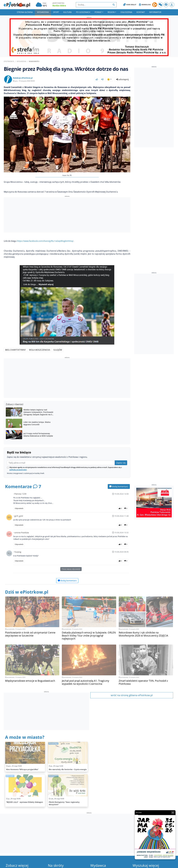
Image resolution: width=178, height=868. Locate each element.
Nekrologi (145, 5)
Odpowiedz (19, 508)
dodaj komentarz (119, 486)
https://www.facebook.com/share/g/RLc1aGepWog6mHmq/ (45, 241)
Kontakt (141, 12)
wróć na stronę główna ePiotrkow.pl (132, 695)
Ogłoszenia (126, 12)
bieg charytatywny (15, 350)
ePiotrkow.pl (9, 61)
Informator (155, 12)
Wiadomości (34, 61)
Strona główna (25, 12)
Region (111, 12)
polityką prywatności (18, 470)
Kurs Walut (130, 5)
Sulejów (58, 350)
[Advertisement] (67, 215)
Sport (56, 12)
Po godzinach (83, 12)
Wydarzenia (43, 12)
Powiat (98, 12)
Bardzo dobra (59, 6)
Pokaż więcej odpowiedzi (71, 569)
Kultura (67, 12)
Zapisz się (121, 463)
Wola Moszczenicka (40, 350)
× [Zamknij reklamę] (173, 812)
